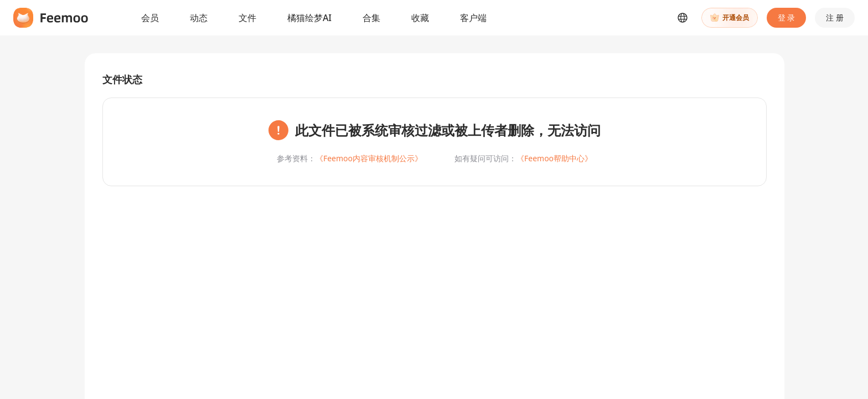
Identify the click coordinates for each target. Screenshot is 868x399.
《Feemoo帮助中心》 (554, 158)
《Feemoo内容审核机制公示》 (369, 158)
